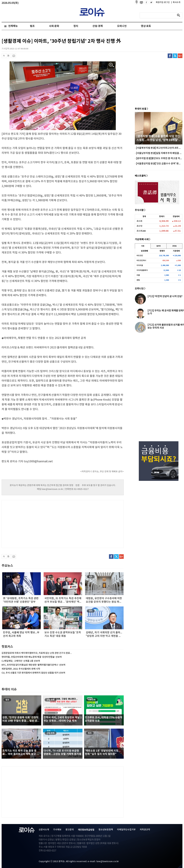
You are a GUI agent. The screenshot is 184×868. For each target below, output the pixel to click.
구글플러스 (180, 56)
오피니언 (122, 26)
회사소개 (176, 2)
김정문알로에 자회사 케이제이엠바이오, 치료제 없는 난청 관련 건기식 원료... (37, 653)
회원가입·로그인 (163, 2)
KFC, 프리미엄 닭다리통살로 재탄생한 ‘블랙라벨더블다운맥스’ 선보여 (33, 665)
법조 (32, 26)
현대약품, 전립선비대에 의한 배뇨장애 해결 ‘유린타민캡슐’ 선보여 (32, 657)
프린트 (14, 56)
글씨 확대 (8, 56)
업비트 (159, 246)
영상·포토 (146, 26)
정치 (76, 26)
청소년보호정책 (106, 830)
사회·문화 (54, 26)
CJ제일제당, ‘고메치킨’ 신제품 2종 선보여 (21, 661)
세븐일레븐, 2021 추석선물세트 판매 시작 (21, 669)
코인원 (174, 246)
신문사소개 (44, 830)
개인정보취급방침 (86, 830)
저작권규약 (145, 830)
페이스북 (170, 56)
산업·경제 (98, 26)
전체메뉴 (13, 26)
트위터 (175, 56)
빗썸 (143, 246)
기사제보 (57, 830)
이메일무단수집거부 (126, 830)
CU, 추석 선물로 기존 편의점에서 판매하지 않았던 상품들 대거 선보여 (33, 673)
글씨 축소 (4, 56)
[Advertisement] (33, 524)
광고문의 (70, 830)
